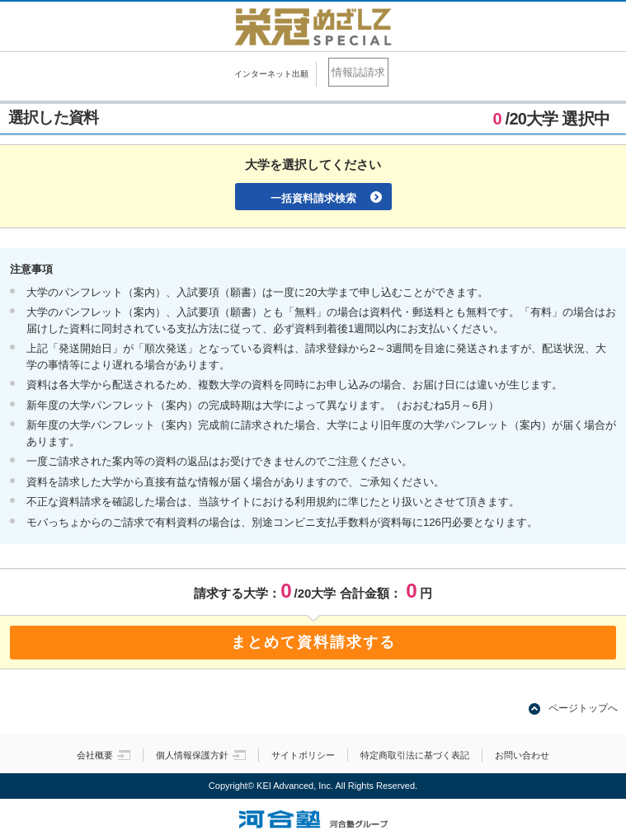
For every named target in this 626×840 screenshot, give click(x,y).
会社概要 (104, 755)
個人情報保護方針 (201, 755)
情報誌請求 (358, 72)
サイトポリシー (303, 755)
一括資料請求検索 (313, 198)
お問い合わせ (522, 755)
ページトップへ (583, 708)
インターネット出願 (271, 74)
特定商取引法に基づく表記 (415, 755)
